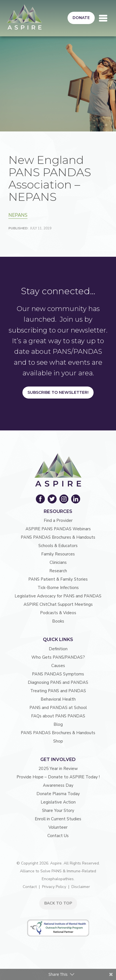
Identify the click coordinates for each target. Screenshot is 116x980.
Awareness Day (58, 785)
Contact (30, 887)
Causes (58, 666)
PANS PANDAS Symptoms (58, 674)
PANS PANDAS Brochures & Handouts (58, 537)
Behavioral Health (58, 699)
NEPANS (18, 215)
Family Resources (58, 554)
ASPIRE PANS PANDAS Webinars (58, 529)
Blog (58, 724)
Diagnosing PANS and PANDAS (58, 682)
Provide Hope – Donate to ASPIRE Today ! (58, 777)
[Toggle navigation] (103, 18)
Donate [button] (81, 18)
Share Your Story (58, 811)
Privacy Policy (54, 887)
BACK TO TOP (58, 903)
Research (58, 571)
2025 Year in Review (58, 769)
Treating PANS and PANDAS (58, 691)
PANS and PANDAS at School (58, 708)
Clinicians (58, 562)
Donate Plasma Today (58, 794)
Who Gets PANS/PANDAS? (58, 657)
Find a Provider (58, 520)
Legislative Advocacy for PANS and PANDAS (58, 596)
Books (58, 621)
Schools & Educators (58, 546)
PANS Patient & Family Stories (58, 579)
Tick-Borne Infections (58, 588)
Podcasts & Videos (58, 613)
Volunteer (58, 827)
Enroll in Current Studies (58, 819)
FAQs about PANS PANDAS (58, 716)
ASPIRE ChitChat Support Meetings (58, 604)
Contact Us (58, 836)
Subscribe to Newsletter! (58, 392)
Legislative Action (58, 802)
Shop (58, 741)
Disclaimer (81, 887)
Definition (58, 649)
